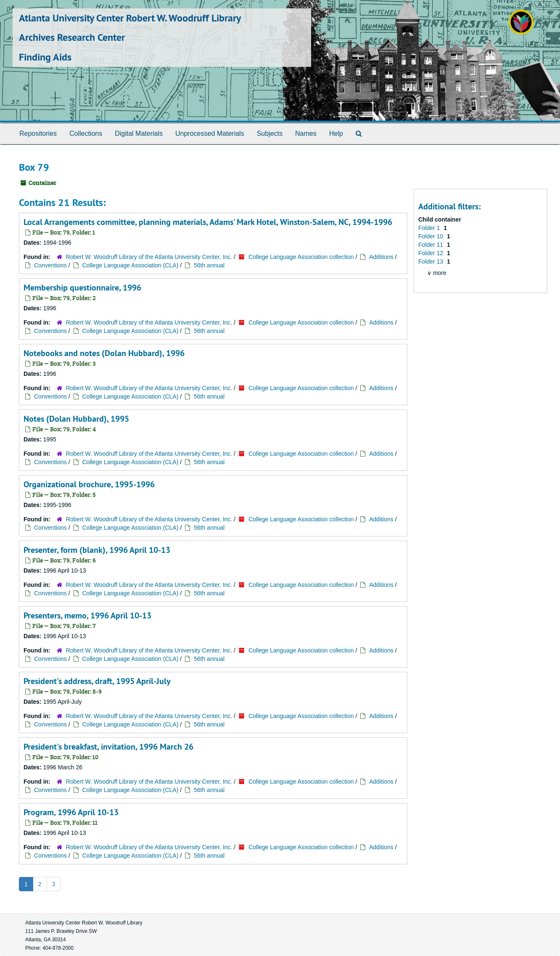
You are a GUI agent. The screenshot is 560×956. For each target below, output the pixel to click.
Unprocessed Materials (210, 133)
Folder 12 (432, 253)
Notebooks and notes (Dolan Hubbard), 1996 (104, 353)
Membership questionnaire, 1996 (82, 288)
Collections (86, 133)
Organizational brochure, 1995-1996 (89, 484)
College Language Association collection (301, 257)
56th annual (209, 265)
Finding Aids (45, 57)
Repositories (38, 133)
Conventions (50, 265)
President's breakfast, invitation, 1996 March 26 (108, 747)
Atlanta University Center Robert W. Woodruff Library (130, 18)
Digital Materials (139, 133)
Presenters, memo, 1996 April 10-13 (87, 615)
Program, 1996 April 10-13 (71, 812)
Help (336, 133)
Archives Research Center (72, 37)
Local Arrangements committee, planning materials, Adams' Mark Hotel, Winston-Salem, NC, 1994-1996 (208, 222)
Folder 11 (432, 245)
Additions (381, 257)
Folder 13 (432, 261)
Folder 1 (430, 228)
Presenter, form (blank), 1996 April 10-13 (97, 550)
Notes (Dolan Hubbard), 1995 (76, 419)
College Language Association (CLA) (131, 265)
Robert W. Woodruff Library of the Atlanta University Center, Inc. (150, 257)
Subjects (270, 133)
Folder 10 (432, 236)
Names (306, 133)
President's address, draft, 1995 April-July (97, 681)
